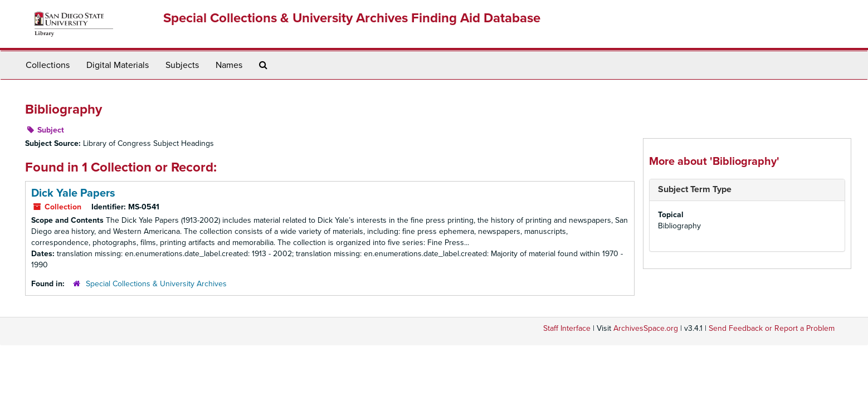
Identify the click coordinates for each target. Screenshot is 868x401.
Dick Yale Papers (73, 193)
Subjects (182, 65)
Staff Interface (567, 328)
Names (229, 65)
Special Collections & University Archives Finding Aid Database (352, 18)
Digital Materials (118, 65)
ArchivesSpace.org (646, 328)
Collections (48, 65)
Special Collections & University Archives (156, 284)
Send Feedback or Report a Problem (772, 328)
